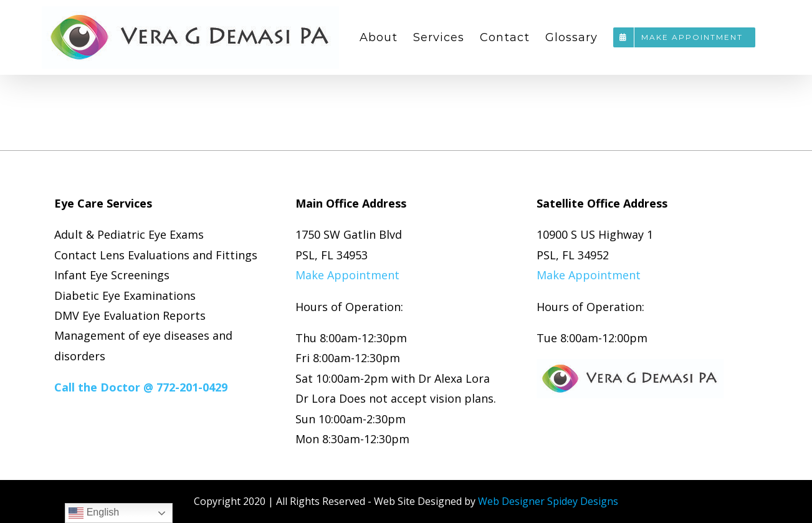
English (94, 513)
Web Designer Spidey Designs (548, 501)
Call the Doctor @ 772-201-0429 (141, 387)
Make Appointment (347, 275)
